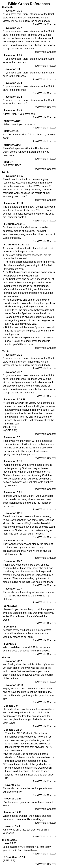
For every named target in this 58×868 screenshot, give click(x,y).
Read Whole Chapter (44, 24)
